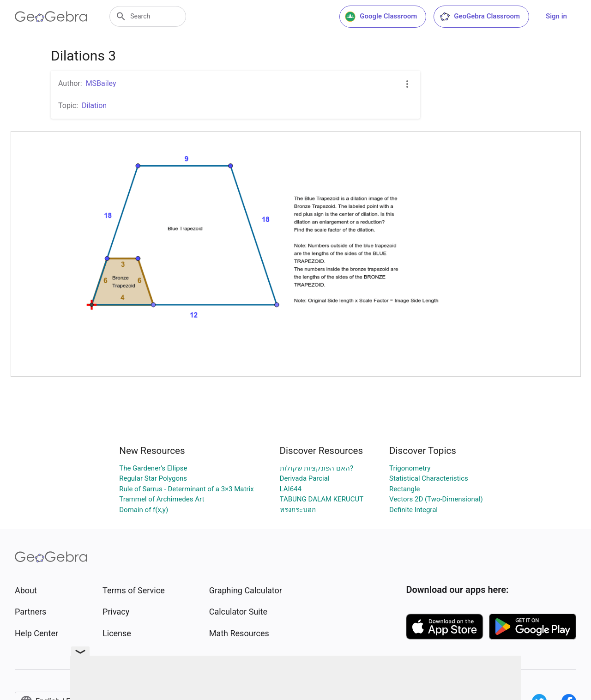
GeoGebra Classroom (479, 17)
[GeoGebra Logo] (51, 17)
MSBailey (101, 83)
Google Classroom (381, 17)
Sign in (556, 16)
